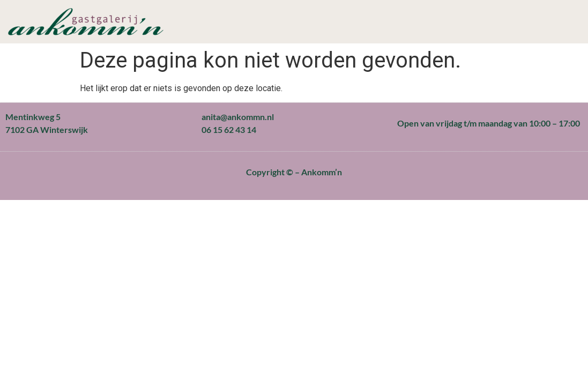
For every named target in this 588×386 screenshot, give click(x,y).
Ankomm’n (322, 172)
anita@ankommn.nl (238, 117)
